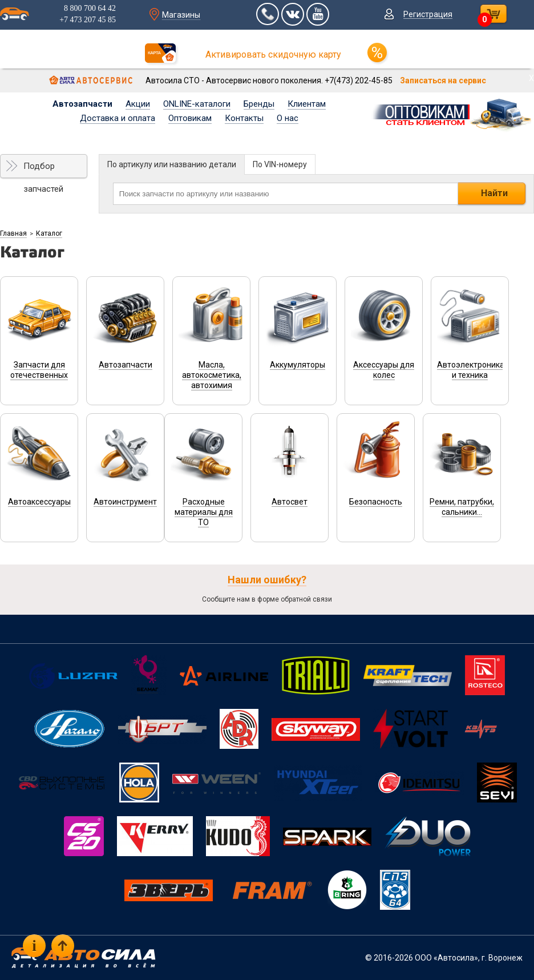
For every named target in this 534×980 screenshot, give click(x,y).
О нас (288, 118)
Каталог (49, 233)
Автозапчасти (82, 104)
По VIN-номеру (280, 164)
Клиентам (307, 104)
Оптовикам (190, 118)
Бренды (259, 104)
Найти (494, 193)
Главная (13, 233)
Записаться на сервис (443, 80)
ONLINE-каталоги (197, 104)
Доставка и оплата (118, 118)
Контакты (244, 118)
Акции (138, 104)
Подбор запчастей (43, 170)
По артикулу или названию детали (172, 164)
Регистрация (428, 14)
